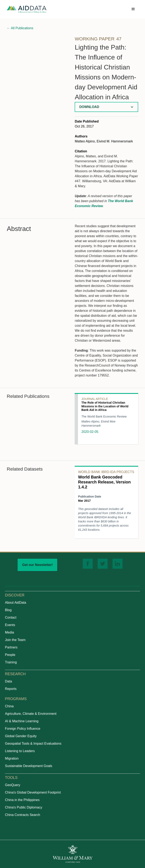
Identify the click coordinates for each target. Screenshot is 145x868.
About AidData (16, 603)
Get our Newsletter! (37, 565)
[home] (27, 9)
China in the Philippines (22, 800)
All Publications (20, 28)
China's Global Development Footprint (33, 792)
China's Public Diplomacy (24, 807)
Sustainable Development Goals (29, 766)
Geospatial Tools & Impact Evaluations (33, 744)
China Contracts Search (23, 815)
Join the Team (15, 640)
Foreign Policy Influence (23, 729)
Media (10, 632)
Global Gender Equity (21, 736)
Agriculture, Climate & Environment (31, 714)
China (9, 706)
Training (11, 662)
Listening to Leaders (20, 751)
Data (8, 681)
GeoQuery (13, 785)
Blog (8, 610)
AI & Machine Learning (22, 721)
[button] (133, 9)
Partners (11, 647)
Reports (11, 689)
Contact (11, 617)
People (10, 655)
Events (10, 625)
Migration (12, 758)
